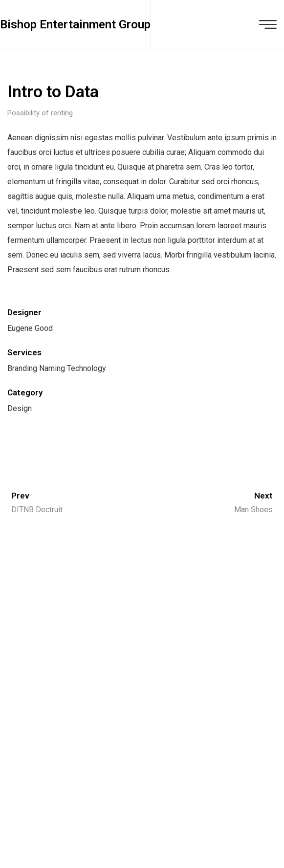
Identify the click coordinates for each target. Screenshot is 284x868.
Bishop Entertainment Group (75, 24)
